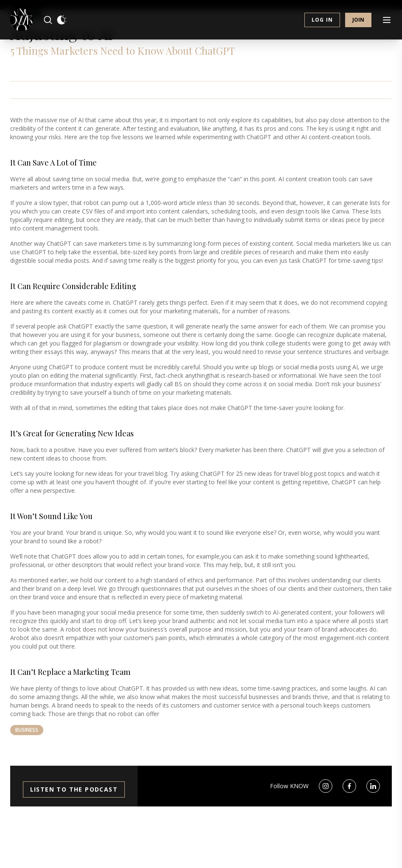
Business (27, 66)
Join (358, 25)
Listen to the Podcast (74, 841)
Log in (322, 25)
